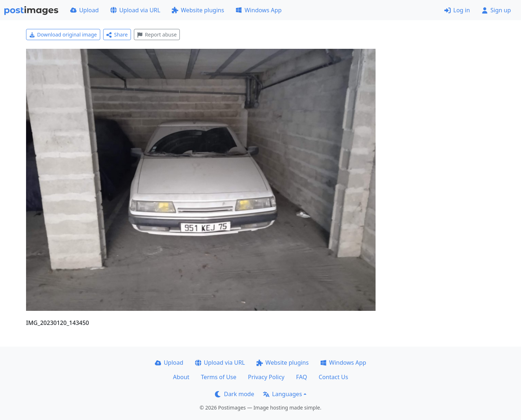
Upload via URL (135, 10)
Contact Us (333, 377)
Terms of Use (219, 377)
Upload (84, 10)
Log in (457, 10)
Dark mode (234, 394)
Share (117, 35)
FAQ (301, 377)
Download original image (63, 35)
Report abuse (157, 35)
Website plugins (198, 10)
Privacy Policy (266, 377)
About (181, 377)
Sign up (496, 10)
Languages (282, 394)
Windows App (259, 10)
